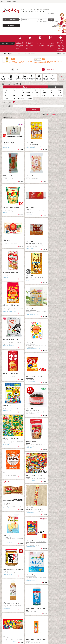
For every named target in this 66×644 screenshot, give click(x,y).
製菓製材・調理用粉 (31, 441)
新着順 (45, 115)
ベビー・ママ (29, 143)
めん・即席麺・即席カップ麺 (10, 273)
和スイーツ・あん (7, 175)
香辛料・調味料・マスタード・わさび (13, 570)
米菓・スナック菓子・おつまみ (11, 208)
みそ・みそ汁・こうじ (8, 143)
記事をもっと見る (61, 54)
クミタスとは (51, 14)
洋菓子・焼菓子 (30, 208)
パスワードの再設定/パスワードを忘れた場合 (47, 21)
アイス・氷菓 (6, 503)
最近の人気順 (59, 115)
